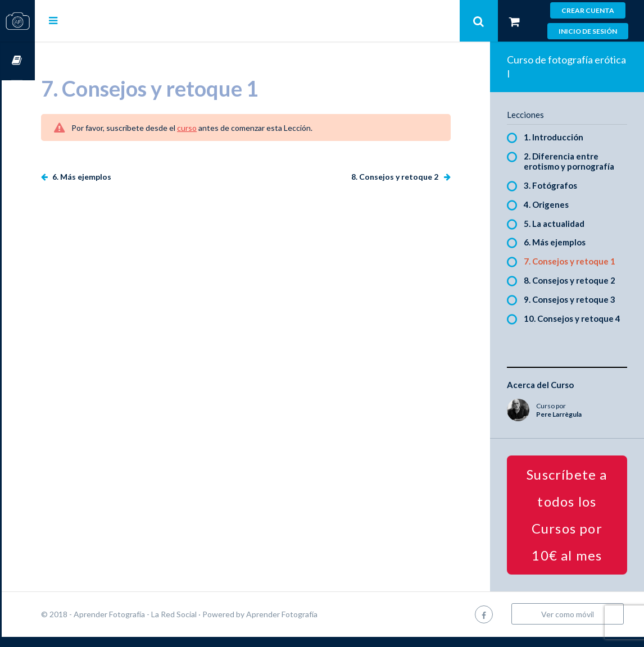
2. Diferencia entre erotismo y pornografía (577, 161)
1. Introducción (561, 137)
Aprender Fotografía (315, 624)
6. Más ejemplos (114, 177)
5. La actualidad (562, 224)
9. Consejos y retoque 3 (577, 299)
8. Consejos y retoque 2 (403, 177)
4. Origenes (554, 204)
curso (220, 128)
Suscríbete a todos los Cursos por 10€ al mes (571, 525)
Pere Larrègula (567, 424)
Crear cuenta (588, 10)
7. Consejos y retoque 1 (577, 261)
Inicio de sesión (588, 31)
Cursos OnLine (17, 61)
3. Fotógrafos (558, 185)
